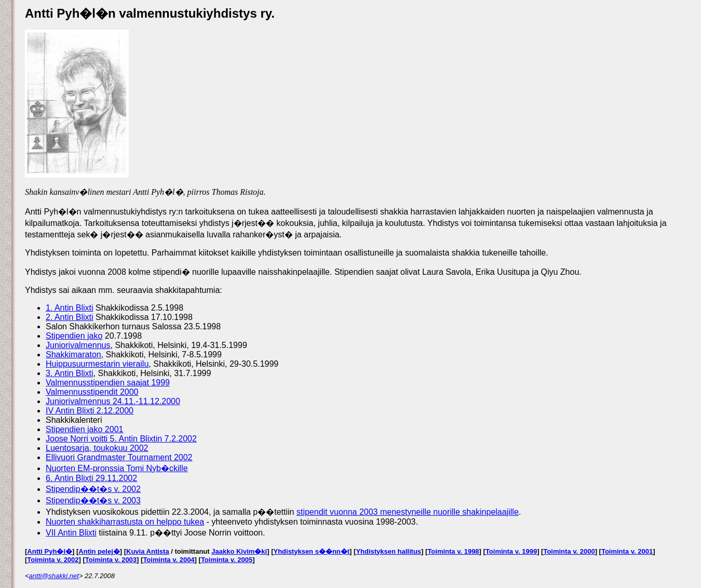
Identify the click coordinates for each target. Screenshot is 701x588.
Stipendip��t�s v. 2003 (93, 500)
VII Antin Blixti (71, 533)
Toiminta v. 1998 (453, 551)
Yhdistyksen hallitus (388, 551)
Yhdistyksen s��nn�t (311, 551)
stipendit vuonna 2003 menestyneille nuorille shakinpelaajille (408, 512)
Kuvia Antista (148, 551)
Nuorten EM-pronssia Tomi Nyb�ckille (117, 468)
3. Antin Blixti (70, 373)
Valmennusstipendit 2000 (92, 392)
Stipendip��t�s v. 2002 (93, 489)
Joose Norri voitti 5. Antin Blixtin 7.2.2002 (121, 439)
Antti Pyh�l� (50, 551)
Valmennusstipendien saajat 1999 (108, 383)
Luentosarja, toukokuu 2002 (97, 448)
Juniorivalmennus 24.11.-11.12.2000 (113, 401)
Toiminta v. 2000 (569, 551)
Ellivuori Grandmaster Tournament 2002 (119, 457)
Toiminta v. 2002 (53, 560)
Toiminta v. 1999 (511, 551)
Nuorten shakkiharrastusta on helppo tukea (125, 522)
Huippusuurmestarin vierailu (97, 364)
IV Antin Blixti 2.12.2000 (90, 411)
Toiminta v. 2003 (111, 560)
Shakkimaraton (73, 355)
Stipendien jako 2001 (84, 429)
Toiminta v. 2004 (168, 560)
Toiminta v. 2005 (227, 560)
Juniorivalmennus (78, 345)
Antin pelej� (99, 551)
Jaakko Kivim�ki (239, 551)
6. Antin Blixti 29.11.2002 (91, 478)
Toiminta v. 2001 (627, 551)
